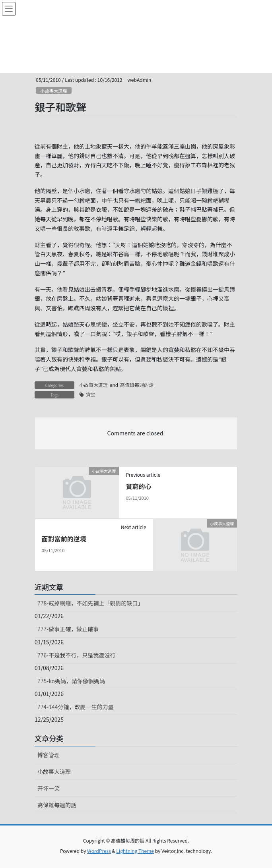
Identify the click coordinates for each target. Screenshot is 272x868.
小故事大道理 (53, 91)
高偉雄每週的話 (137, 385)
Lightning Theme (135, 851)
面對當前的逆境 (64, 539)
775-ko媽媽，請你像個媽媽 (71, 681)
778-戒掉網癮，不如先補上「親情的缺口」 (90, 603)
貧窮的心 (138, 486)
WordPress (99, 851)
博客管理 (49, 755)
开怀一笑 (49, 788)
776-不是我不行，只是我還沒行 (76, 655)
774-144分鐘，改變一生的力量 (75, 707)
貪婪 (91, 394)
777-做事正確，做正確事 (68, 629)
